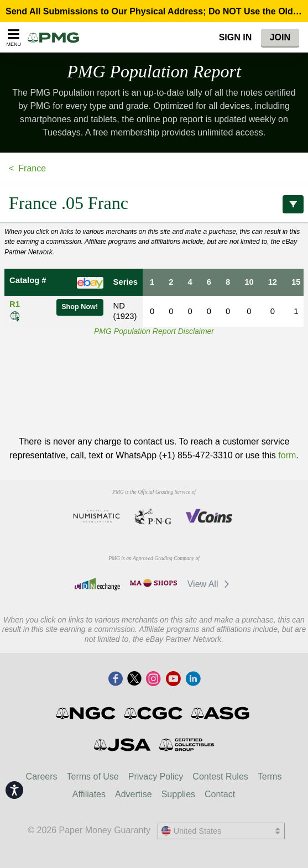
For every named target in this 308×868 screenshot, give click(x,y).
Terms (270, 777)
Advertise (134, 794)
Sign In (236, 37)
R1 (15, 304)
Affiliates (89, 794)
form (287, 455)
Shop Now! (80, 307)
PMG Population (154, 71)
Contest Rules (220, 777)
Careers (42, 777)
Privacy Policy (156, 777)
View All (210, 584)
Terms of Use (93, 777)
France (32, 168)
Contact (220, 794)
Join (280, 37)
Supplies (178, 794)
